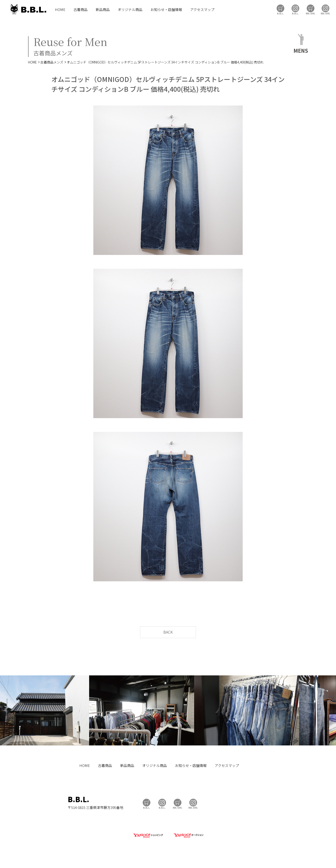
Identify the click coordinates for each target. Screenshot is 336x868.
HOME (60, 9)
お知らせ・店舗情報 (166, 9)
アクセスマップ (202, 9)
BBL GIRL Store (311, 9)
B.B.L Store (280, 9)
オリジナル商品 (130, 9)
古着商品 (80, 9)
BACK (168, 632)
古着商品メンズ (52, 62)
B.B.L (28, 9)
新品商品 (103, 9)
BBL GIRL (325, 9)
